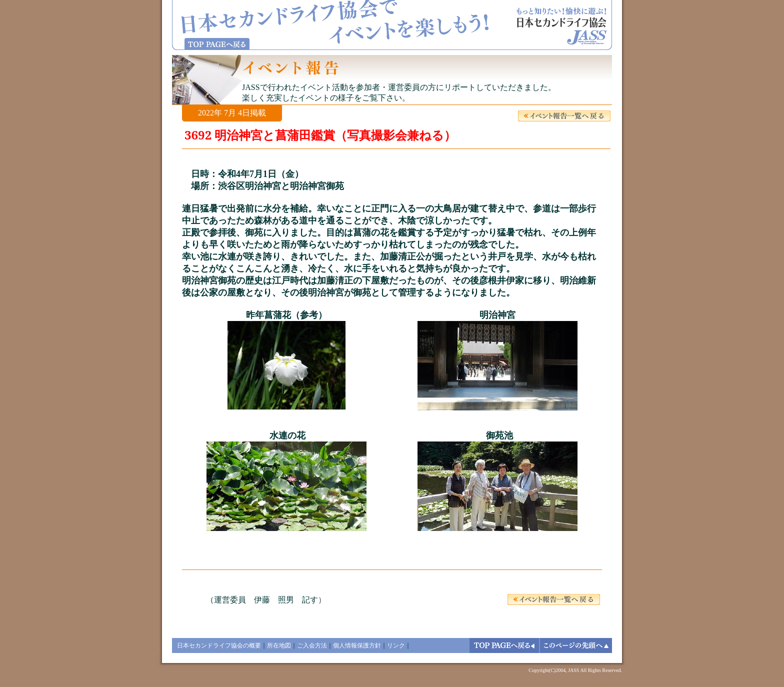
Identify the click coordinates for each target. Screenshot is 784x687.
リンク (396, 645)
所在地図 (279, 645)
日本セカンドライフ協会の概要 (219, 645)
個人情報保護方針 (357, 645)
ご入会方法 (312, 645)
